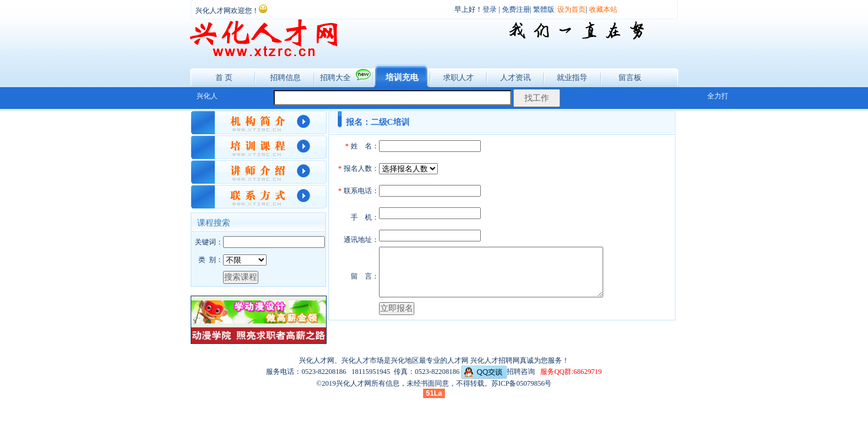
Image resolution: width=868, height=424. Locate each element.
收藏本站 (603, 9)
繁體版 (544, 9)
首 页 (224, 77)
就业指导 (572, 77)
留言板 (630, 77)
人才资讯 (516, 77)
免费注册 (516, 9)
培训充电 (402, 77)
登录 (490, 9)
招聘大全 (335, 77)
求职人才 (458, 77)
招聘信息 (285, 77)
